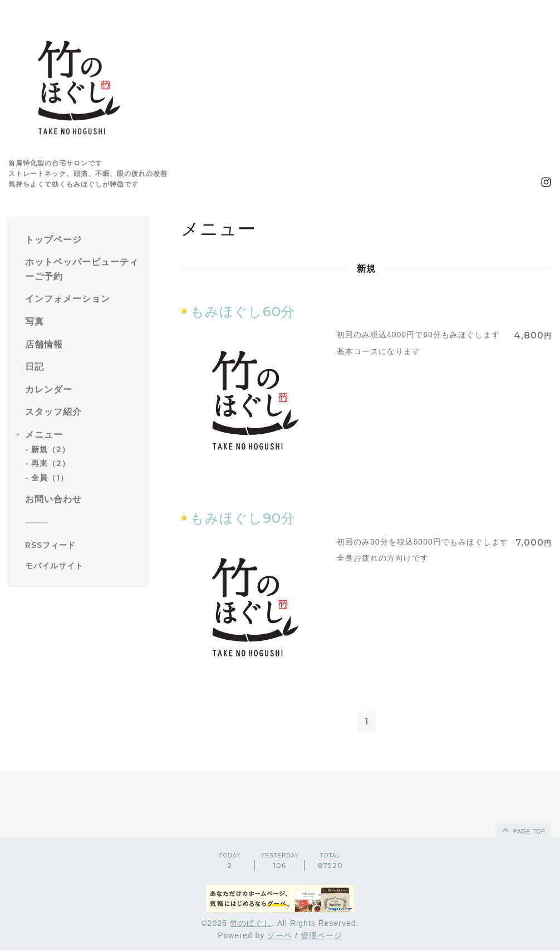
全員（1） (50, 478)
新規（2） (51, 449)
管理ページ (321, 937)
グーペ (280, 937)
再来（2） (51, 463)
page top (523, 830)
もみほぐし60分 (243, 312)
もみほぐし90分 (243, 518)
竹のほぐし (251, 924)
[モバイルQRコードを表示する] (82, 566)
